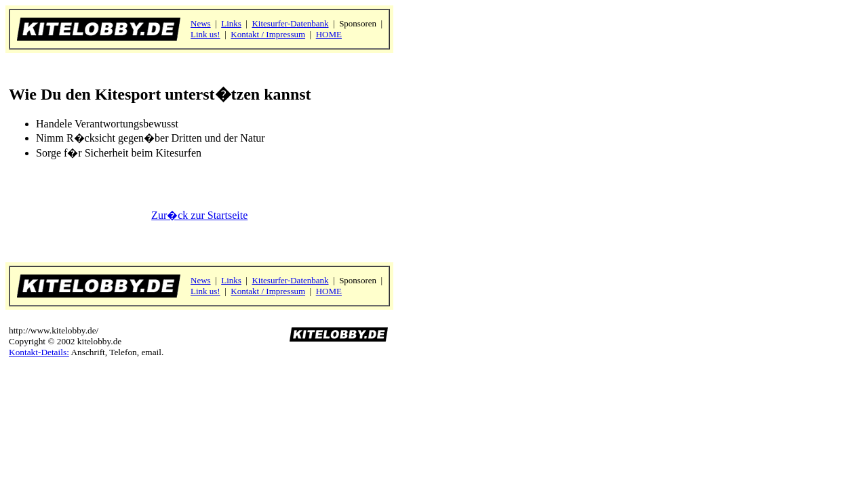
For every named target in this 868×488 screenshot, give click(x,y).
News (201, 23)
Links (231, 23)
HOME (329, 34)
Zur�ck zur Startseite (199, 215)
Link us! (205, 34)
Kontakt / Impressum (268, 34)
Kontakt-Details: (39, 352)
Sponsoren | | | (288, 29)
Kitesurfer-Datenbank (290, 23)
